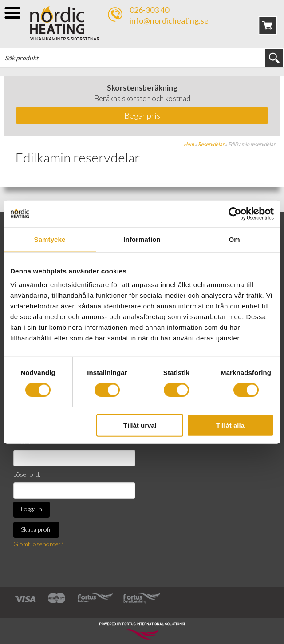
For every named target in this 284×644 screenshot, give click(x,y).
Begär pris (142, 115)
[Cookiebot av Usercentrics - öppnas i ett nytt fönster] (235, 213)
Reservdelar (211, 144)
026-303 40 (149, 10)
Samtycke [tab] (50, 239)
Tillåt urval (140, 425)
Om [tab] (234, 239)
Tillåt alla (230, 425)
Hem (189, 144)
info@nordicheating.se (169, 20)
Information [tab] (142, 239)
